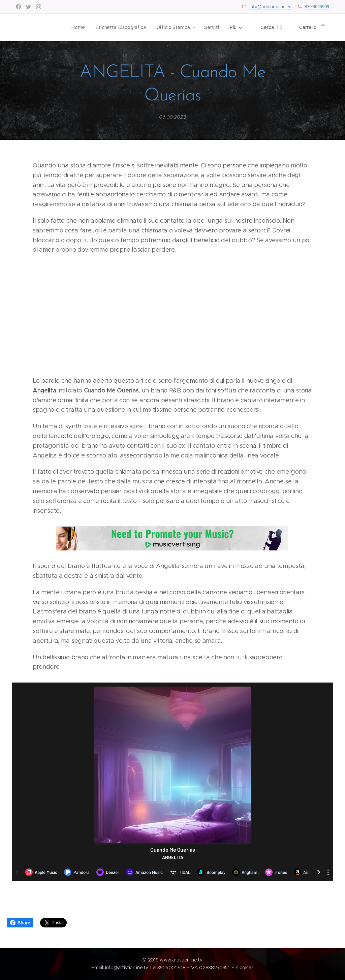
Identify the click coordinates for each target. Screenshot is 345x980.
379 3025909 (317, 6)
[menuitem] (78, 27)
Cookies (245, 968)
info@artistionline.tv (270, 6)
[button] (271, 27)
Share (20, 923)
